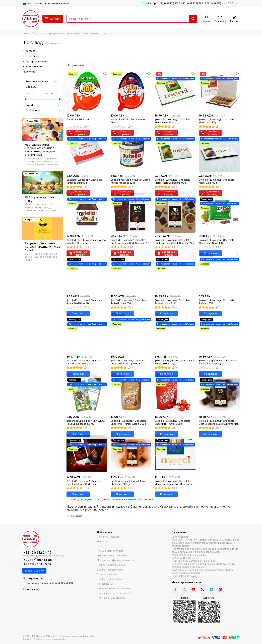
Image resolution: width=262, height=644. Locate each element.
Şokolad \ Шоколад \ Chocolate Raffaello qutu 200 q (128, 302)
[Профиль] (206, 19)
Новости (102, 541)
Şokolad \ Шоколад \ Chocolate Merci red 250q (217, 121)
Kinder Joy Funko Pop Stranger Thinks (128, 121)
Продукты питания (71, 33)
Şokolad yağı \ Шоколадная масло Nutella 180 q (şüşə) (174, 362)
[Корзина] (234, 19)
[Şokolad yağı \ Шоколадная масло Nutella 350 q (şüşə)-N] (87, 212)
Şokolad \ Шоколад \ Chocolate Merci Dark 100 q (217, 181)
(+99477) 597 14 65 (198, 3)
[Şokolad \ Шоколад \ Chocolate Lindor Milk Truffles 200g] (175, 393)
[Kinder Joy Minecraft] (87, 92)
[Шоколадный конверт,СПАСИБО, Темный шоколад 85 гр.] (87, 393)
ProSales (38, 639)
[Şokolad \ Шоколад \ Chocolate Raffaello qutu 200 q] (131, 273)
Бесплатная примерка (110, 570)
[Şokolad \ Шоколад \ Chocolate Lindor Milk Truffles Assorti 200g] (131, 393)
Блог (100, 546)
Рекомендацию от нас (110, 551)
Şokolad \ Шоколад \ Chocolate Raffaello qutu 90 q (84, 181)
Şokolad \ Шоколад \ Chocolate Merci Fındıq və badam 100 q (173, 181)
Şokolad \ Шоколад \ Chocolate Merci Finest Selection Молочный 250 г (173, 483)
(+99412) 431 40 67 (222, 3)
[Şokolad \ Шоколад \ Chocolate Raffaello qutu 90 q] (87, 152)
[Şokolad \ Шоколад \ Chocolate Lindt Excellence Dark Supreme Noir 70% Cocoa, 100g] (175, 212)
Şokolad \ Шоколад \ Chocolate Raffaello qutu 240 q (173, 302)
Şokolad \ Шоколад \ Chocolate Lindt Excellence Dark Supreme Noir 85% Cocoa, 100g (130, 242)
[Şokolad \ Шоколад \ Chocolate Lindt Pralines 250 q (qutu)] (87, 333)
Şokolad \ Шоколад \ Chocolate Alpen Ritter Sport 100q (217, 241)
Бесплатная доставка (110, 579)
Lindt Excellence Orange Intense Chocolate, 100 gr (128, 483)
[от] (36, 93)
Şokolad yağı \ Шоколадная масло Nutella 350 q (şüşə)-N (86, 241)
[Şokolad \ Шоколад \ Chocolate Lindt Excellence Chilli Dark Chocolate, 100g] (87, 453)
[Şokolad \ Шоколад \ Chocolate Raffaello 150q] (219, 273)
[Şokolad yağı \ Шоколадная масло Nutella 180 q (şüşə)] (175, 333)
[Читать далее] (75, 516)
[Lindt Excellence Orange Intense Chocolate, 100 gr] (131, 453)
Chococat (45, 110)
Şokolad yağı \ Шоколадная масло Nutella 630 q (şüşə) (218, 362)
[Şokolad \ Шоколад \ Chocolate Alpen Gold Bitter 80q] (87, 273)
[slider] (26, 99)
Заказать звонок (34, 571)
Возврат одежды (107, 574)
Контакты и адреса (108, 537)
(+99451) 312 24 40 (173, 3)
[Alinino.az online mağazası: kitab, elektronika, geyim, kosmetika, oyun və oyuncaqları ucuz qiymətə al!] (31, 19)
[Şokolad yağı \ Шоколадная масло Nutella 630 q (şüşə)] (219, 333)
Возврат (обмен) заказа (111, 565)
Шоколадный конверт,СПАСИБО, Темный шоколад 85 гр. (86, 422)
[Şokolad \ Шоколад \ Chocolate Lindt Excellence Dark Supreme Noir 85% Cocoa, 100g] (131, 212)
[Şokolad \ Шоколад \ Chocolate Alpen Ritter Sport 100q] (219, 212)
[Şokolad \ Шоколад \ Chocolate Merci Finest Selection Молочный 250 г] (175, 453)
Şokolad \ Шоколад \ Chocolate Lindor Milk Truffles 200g (173, 422)
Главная (26, 33)
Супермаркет (52, 33)
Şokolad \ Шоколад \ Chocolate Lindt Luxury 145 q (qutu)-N (128, 362)
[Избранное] (220, 19)
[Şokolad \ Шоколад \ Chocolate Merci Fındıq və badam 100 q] (175, 152)
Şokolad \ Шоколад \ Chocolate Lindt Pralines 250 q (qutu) (84, 362)
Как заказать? (105, 584)
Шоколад (30, 72)
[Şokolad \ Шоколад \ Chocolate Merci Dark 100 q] (219, 152)
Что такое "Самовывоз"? (112, 598)
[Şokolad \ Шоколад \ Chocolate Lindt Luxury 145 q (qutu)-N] (131, 333)
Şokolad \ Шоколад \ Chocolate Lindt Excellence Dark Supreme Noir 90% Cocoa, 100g (219, 422)
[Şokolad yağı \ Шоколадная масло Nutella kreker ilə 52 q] (131, 152)
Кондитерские (91, 33)
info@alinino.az (35, 578)
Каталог (38, 33)
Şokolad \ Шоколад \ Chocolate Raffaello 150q (217, 302)
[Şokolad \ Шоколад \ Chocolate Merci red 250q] (219, 92)
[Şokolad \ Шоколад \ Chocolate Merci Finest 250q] (175, 92)
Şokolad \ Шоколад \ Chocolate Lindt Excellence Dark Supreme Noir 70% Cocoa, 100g (175, 242)
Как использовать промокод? (114, 588)
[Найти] (193, 19)
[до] (54, 93)
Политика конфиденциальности (115, 560)
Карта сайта (89, 636)
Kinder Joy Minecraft (78, 119)
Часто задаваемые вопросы (52, 3)
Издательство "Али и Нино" (113, 556)
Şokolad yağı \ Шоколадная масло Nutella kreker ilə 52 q (130, 181)
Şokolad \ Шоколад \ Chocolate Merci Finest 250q (173, 121)
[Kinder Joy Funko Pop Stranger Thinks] (131, 92)
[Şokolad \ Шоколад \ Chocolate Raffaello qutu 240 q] (175, 273)
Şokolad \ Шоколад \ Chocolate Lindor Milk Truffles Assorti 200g (128, 422)
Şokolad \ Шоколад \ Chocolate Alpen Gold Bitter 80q (84, 302)
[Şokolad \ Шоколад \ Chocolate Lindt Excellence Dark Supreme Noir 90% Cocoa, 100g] (219, 393)
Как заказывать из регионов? (114, 593)
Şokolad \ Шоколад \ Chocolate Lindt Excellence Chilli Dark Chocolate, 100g (84, 483)
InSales (63, 639)
